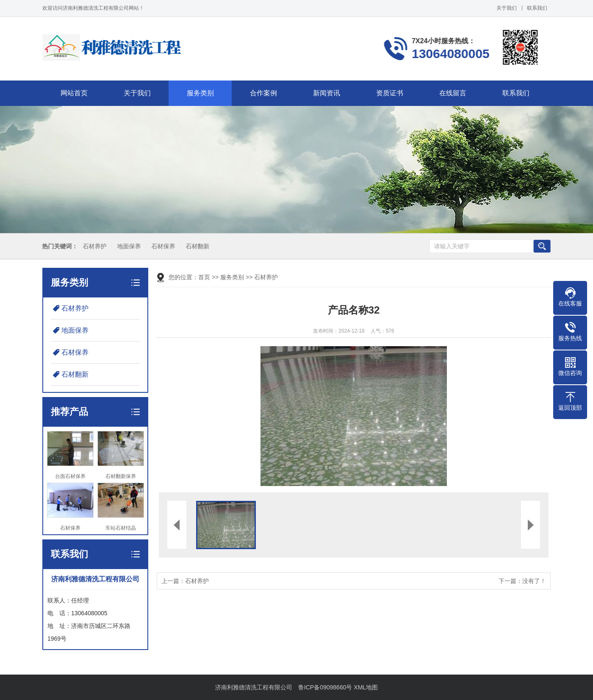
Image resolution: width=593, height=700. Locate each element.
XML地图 (366, 687)
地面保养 (126, 246)
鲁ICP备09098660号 (325, 687)
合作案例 (263, 93)
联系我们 (537, 8)
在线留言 (453, 93)
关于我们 (507, 8)
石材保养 (161, 246)
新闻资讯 (327, 93)
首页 (204, 277)
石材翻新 (195, 246)
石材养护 (92, 246)
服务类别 (200, 93)
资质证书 (390, 93)
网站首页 (74, 93)
